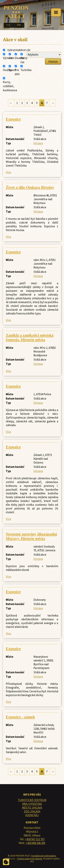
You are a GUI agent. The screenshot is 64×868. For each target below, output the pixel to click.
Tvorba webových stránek (30, 859)
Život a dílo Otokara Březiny (30, 187)
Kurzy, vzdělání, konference (10, 86)
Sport (12, 70)
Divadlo (19, 58)
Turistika (26, 70)
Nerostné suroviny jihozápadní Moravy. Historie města (31, 536)
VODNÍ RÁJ (32, 815)
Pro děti (17, 72)
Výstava (8, 58)
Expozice (13, 119)
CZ (9, 25)
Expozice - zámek (20, 717)
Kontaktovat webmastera (44, 856)
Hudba (7, 70)
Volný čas (24, 60)
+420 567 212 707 (35, 839)
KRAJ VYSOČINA (32, 804)
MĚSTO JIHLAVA (32, 808)
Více (8, 172)
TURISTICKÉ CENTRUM (32, 800)
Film (11, 58)
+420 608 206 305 (35, 843)
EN (19, 25)
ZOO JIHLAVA (32, 811)
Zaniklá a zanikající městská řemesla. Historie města (30, 338)
